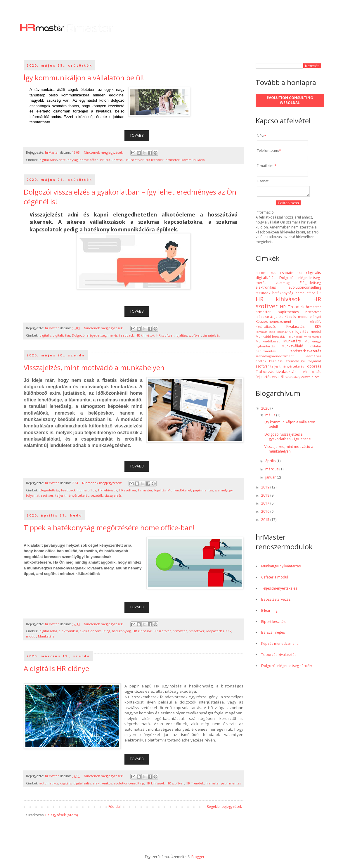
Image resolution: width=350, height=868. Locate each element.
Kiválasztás (295, 328)
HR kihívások (115, 160)
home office (89, 160)
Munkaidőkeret (179, 490)
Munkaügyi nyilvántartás (281, 568)
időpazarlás (215, 631)
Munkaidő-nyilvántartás (305, 338)
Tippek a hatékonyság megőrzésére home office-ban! (109, 527)
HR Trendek (155, 160)
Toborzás (313, 368)
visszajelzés (211, 335)
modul (31, 636)
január (271, 479)
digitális (45, 335)
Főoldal (115, 807)
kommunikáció (193, 160)
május (271, 417)
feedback (127, 335)
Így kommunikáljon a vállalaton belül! (84, 78)
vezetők (97, 495)
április (271, 463)
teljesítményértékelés (72, 495)
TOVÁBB (137, 135)
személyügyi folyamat (304, 363)
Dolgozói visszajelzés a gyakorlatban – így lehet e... (289, 438)
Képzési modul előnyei (303, 318)
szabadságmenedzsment (275, 358)
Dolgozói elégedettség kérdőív (287, 667)
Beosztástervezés (276, 601)
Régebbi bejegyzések (224, 807)
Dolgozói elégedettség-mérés (95, 335)
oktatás (316, 348)
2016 (266, 513)
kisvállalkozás (266, 328)
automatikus (49, 783)
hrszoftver (197, 631)
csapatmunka (291, 274)
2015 (266, 521)
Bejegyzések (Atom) (61, 815)
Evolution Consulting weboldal (290, 100)
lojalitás (181, 335)
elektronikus (68, 631)
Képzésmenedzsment (273, 323)
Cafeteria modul (275, 579)
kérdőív (315, 323)
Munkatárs (46, 636)
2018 (266, 497)
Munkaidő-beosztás (270, 338)
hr (102, 160)
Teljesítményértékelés (279, 590)
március (272, 471)
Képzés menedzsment (279, 645)
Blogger (198, 857)
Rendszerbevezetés (305, 353)
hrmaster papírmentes (223, 783)
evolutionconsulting (95, 631)
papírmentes (203, 490)
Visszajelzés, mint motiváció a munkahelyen (94, 367)
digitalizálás (48, 160)
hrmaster (173, 160)
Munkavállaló (292, 348)
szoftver (195, 335)
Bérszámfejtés (273, 634)
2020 (266, 410)
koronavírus (285, 333)
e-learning (283, 285)
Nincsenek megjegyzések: (104, 152)
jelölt (279, 318)
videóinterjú (294, 379)
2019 (266, 489)
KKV (228, 631)
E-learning (269, 612)
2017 (266, 505)
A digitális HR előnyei (57, 668)
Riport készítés (273, 623)
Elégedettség (49, 490)
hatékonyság (68, 160)
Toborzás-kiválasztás (276, 373)
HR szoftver (135, 160)
